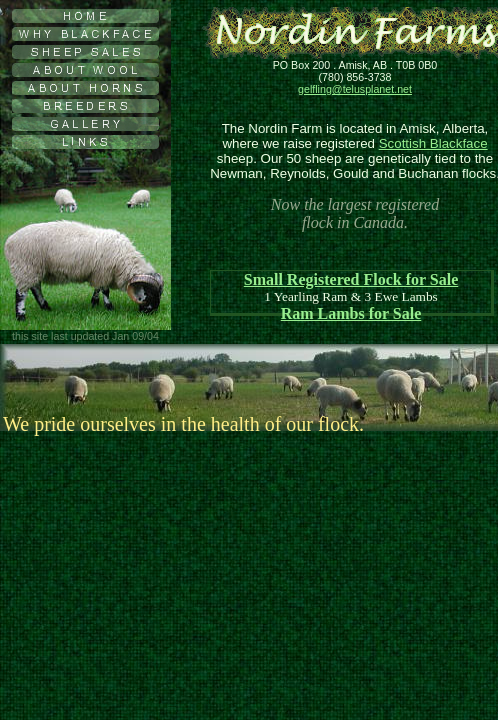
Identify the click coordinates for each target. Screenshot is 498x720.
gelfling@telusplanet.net (355, 89)
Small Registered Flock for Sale (351, 279)
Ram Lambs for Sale (351, 313)
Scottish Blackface (433, 143)
